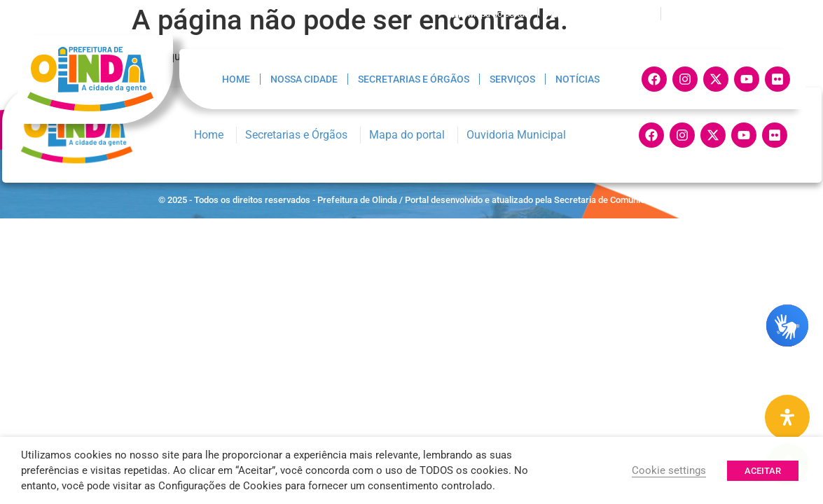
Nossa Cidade (304, 79)
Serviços (512, 79)
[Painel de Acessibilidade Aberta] (787, 417)
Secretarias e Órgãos (414, 79)
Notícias (578, 79)
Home (236, 79)
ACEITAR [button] (763, 471)
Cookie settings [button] (669, 470)
